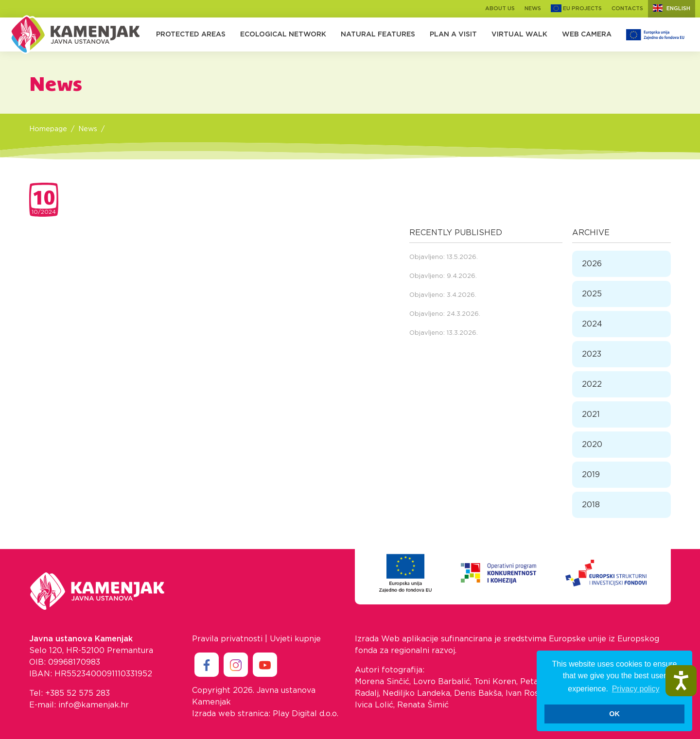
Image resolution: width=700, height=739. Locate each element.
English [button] (672, 8)
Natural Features (378, 34)
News (533, 9)
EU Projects (576, 9)
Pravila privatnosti (227, 639)
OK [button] (614, 714)
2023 (592, 354)
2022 (592, 384)
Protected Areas (191, 34)
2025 (592, 294)
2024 (592, 324)
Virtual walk (519, 34)
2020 (592, 445)
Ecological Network (283, 34)
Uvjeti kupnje (295, 639)
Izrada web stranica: (231, 714)
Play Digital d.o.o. (306, 714)
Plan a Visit (453, 34)
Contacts (627, 9)
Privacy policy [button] (636, 689)
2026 (592, 264)
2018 (591, 505)
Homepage (48, 129)
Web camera (587, 34)
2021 (591, 414)
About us (500, 9)
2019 (591, 475)
